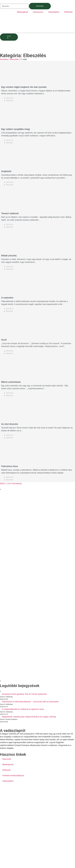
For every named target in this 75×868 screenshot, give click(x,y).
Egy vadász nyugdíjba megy (16, 129)
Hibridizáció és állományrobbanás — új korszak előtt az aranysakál (30, 702)
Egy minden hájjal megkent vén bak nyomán (24, 87)
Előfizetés (68, 12)
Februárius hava (10, 466)
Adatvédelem (54, 12)
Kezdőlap (4, 59)
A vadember (7, 298)
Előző (2, 484)
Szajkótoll (6, 171)
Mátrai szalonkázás (11, 382)
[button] (37, 33)
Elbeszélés (14, 59)
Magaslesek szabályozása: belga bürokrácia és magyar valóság (29, 717)
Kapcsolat (7, 759)
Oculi (4, 340)
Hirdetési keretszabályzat (13, 776)
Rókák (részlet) (9, 256)
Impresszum (38, 12)
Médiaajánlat (23, 12)
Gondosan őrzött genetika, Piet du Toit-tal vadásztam (24, 694)
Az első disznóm (10, 424)
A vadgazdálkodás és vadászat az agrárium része (23, 709)
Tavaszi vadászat (10, 213)
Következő (17, 484)
